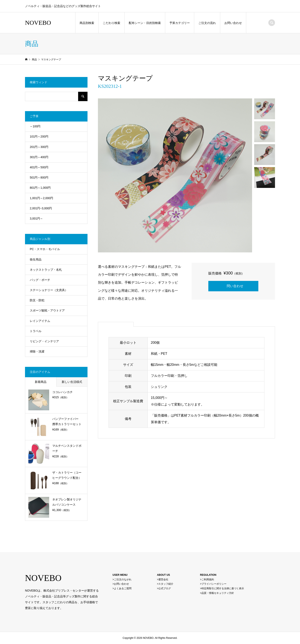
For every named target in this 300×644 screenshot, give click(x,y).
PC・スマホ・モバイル (45, 249)
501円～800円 (39, 177)
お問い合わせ (233, 23)
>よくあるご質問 (122, 588)
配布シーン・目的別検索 (145, 23)
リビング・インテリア (44, 341)
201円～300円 (39, 147)
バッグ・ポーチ (40, 280)
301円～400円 (39, 157)
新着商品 (41, 382)
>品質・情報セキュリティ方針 (217, 593)
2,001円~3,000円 (41, 208)
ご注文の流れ (207, 23)
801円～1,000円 (40, 188)
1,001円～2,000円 (41, 198)
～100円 (35, 126)
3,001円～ (36, 218)
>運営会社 (163, 579)
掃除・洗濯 (37, 351)
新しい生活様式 (72, 382)
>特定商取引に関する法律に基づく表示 (222, 588)
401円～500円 (39, 167)
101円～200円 (39, 136)
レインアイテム (40, 321)
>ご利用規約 (207, 579)
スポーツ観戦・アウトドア (47, 310)
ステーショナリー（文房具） (49, 290)
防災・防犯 (37, 300)
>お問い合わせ (121, 584)
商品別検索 (87, 23)
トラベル (36, 331)
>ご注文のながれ (122, 579)
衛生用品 (36, 259)
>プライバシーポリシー (213, 584)
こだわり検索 (111, 23)
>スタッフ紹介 (165, 584)
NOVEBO (38, 23)
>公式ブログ (164, 588)
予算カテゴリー (180, 23)
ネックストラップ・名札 (46, 270)
